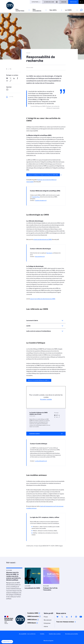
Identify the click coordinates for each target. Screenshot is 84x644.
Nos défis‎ (53, 10)
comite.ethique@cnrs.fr (41, 461)
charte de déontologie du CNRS (43, 240)
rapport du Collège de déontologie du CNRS (43, 299)
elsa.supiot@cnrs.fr (40, 257)
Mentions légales (48, 641)
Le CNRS (68, 10)
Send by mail (7, 81)
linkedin (67, 617)
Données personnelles (72, 634)
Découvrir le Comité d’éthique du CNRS (38, 380)
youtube (81, 617)
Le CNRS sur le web (49, 2)
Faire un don (73, 2)
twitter (62, 617)
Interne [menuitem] (46, 626)
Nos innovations (37, 10)
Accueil (28, 53)
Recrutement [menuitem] (48, 620)
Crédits (42, 634)
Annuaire (64, 2)
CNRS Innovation (33, 616)
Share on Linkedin (14, 78)
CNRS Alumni (32, 623)
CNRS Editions (32, 620)
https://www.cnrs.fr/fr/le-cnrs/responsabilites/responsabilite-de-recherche (11, 81)
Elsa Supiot (49, 253)
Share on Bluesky (7, 78)
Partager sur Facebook (17, 78)
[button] (7, 642)
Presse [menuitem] (46, 617)
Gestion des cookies (55, 634)
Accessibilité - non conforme (27, 634)
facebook (71, 617)
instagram (76, 617)
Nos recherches (20, 10)
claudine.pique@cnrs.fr (41, 200)
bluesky (57, 617)
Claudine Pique (36, 197)
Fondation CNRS (33, 613)
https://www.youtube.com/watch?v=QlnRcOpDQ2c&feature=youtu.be (59, 417)
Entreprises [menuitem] (47, 623)
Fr (80, 2)
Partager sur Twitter (11, 78)
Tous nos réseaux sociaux (62, 622)
